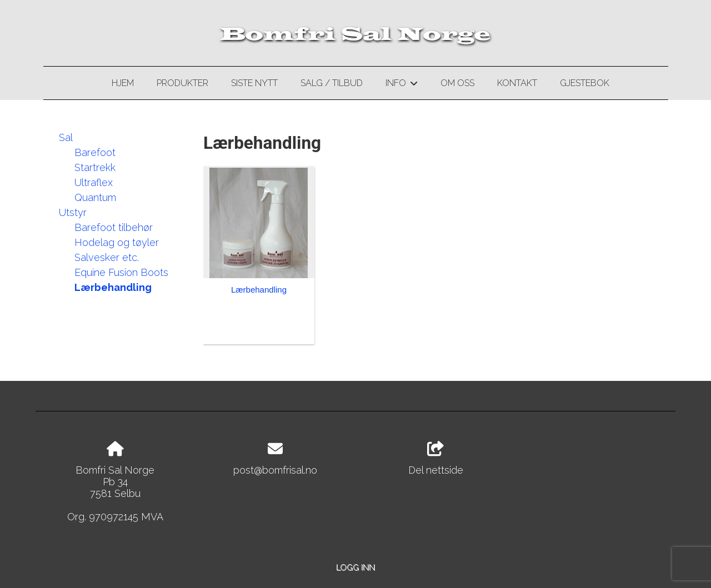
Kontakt (517, 83)
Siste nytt (254, 83)
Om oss (457, 83)
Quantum (95, 197)
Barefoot (95, 152)
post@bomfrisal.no (275, 470)
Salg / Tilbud (332, 83)
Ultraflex (94, 182)
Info (401, 85)
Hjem (123, 83)
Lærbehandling (113, 287)
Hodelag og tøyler (117, 242)
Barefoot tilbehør (114, 227)
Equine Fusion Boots (121, 272)
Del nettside (436, 459)
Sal (66, 137)
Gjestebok (585, 83)
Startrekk (95, 167)
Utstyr (73, 212)
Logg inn (355, 567)
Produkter (182, 83)
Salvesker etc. (107, 257)
